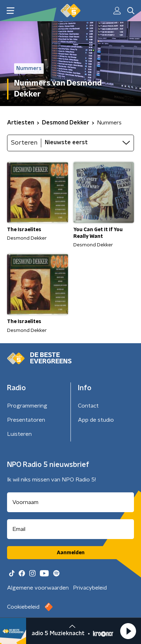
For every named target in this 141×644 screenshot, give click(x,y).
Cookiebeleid (23, 607)
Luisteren (19, 434)
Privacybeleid (90, 588)
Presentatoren (26, 420)
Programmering (27, 406)
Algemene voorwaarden (38, 588)
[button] (128, 631)
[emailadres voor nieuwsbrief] (70, 529)
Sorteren (24, 143)
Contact (88, 406)
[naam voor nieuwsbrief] (70, 502)
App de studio (96, 420)
